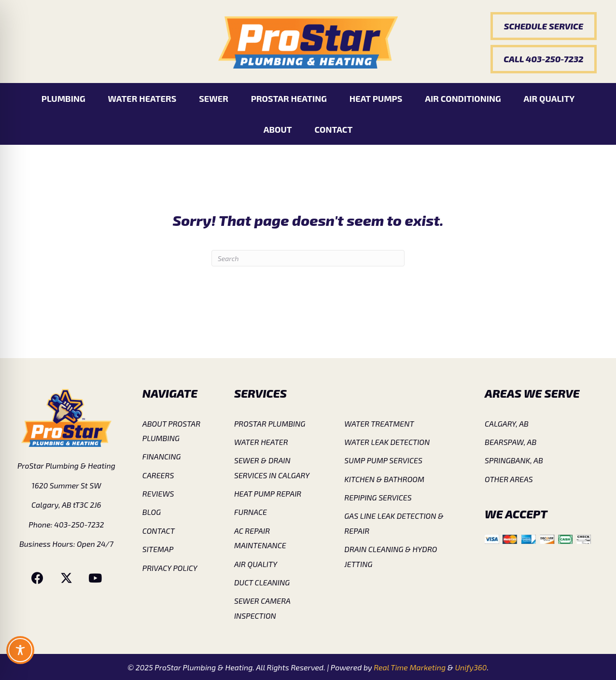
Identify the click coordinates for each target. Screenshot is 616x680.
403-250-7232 (79, 524)
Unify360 (471, 667)
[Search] (308, 258)
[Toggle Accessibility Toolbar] (20, 650)
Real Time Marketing (410, 667)
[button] (544, 26)
